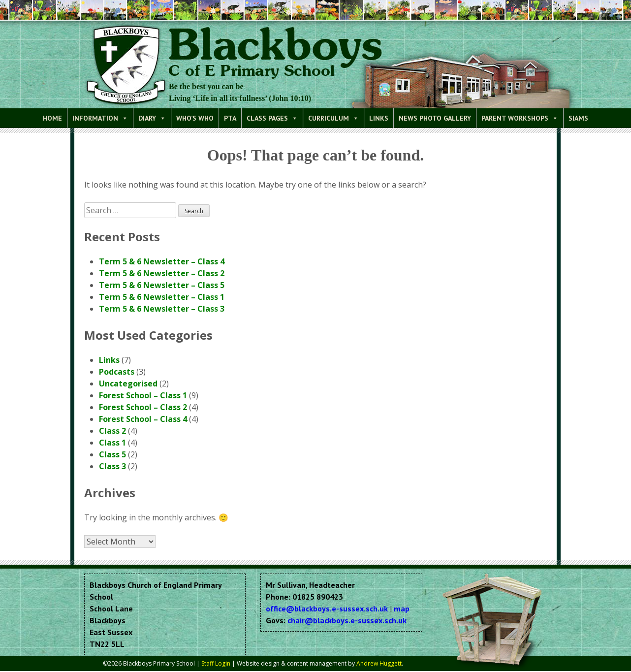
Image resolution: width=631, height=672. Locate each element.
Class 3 (112, 466)
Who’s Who (195, 118)
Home (52, 118)
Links (379, 118)
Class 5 (112, 454)
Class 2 (112, 431)
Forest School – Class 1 (143, 395)
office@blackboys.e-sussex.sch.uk (327, 608)
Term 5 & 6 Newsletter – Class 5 (162, 285)
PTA (230, 118)
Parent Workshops (520, 118)
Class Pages (272, 118)
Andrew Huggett (379, 663)
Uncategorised (128, 384)
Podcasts (117, 372)
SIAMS (578, 118)
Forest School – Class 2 (143, 407)
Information (100, 118)
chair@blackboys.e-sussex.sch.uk (347, 620)
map (402, 608)
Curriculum (333, 118)
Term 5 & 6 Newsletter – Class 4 (162, 261)
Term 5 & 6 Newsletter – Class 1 (162, 297)
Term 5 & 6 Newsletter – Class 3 (162, 309)
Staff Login (216, 663)
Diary (152, 118)
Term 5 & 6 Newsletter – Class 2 (162, 273)
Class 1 (112, 443)
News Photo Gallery (435, 118)
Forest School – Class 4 (143, 419)
